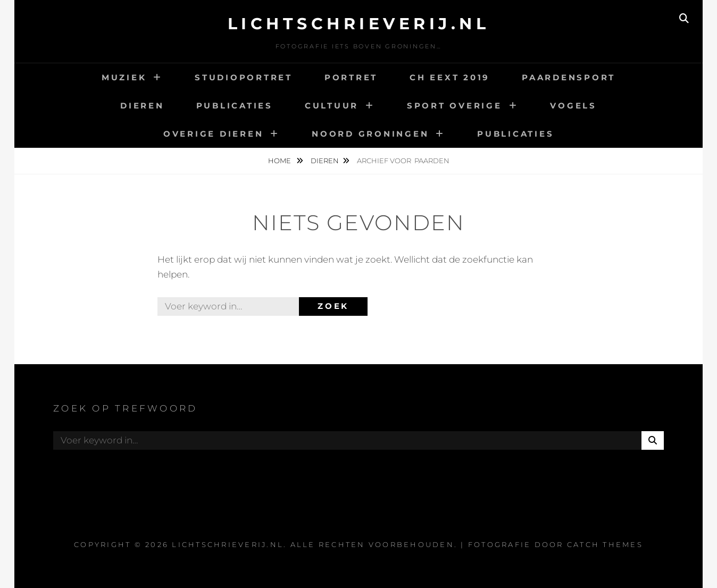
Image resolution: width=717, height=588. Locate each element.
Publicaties (235, 106)
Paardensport (569, 77)
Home (280, 161)
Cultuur (332, 106)
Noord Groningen (370, 134)
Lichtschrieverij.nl (359, 24)
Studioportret (244, 77)
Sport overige (455, 106)
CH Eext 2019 (450, 77)
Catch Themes (605, 544)
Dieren (142, 106)
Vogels (573, 106)
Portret (351, 77)
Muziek (124, 77)
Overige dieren (214, 134)
